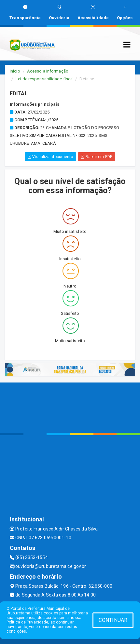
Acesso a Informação (48, 71)
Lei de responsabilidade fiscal (45, 79)
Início (15, 71)
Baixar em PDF (97, 157)
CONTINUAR (113, 620)
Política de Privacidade (27, 622)
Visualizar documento (50, 157)
